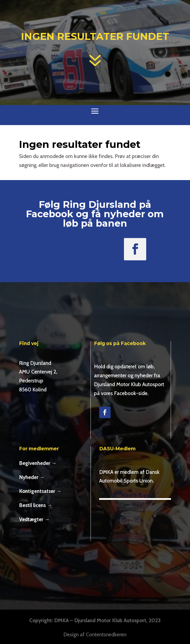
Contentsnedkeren (106, 634)
